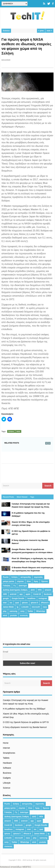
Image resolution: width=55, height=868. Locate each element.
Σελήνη (11, 431)
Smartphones (9, 753)
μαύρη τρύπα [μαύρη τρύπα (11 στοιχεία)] (9, 581)
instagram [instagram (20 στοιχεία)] (43, 598)
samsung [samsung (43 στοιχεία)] (13, 611)
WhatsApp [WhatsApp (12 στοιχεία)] (41, 611)
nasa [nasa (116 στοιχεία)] (45, 607)
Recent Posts (8, 497)
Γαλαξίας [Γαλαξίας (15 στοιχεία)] (7, 586)
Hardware (7, 763)
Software (7, 768)
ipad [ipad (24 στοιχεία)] (17, 603)
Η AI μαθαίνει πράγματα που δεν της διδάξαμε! (24, 709)
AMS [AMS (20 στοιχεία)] (5, 594)
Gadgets (7, 778)
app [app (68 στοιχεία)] (21, 594)
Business (7, 773)
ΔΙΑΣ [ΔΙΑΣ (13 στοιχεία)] (33, 590)
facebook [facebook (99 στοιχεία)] (48, 594)
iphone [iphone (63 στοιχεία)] (25, 603)
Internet (6, 748)
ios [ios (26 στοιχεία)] (11, 603)
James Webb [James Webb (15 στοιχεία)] (8, 607)
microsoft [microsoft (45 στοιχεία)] (36, 607)
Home (6, 743)
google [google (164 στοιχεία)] (6, 598)
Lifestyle (7, 783)
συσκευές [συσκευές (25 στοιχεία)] (24, 615)
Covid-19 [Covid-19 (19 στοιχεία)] (37, 594)
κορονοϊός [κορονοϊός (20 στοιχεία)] (38, 577)
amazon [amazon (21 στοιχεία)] (48, 590)
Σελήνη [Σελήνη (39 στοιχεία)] (14, 577)
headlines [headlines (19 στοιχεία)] (31, 598)
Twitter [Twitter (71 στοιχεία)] (30, 611)
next (49, 31)
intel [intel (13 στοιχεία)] (5, 603)
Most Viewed (22, 497)
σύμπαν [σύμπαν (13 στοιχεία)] (20, 581)
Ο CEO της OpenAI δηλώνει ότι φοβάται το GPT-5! (26, 722)
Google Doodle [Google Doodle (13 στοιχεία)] (18, 598)
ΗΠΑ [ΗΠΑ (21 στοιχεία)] (40, 590)
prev (41, 31)
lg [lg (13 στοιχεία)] (18, 607)
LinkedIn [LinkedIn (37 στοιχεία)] (25, 607)
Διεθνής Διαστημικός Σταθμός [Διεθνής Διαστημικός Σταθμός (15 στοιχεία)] (15, 590)
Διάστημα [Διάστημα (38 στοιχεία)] (23, 586)
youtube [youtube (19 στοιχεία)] (13, 615)
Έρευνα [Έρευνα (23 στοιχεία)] (44, 581)
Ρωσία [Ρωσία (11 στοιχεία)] (6, 577)
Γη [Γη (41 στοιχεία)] (15, 586)
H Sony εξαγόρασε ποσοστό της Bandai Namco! (25, 727)
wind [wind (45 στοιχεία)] (5, 615)
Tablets (6, 758)
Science (6, 31)
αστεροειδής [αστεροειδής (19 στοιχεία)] (26, 577)
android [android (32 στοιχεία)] (13, 594)
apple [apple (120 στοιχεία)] (28, 594)
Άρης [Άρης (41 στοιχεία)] (36, 581)
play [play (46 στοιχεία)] (5, 611)
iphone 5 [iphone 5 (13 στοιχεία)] (34, 603)
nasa (18, 431)
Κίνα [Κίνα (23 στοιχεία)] (29, 581)
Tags (32, 497)
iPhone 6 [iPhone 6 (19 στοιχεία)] (45, 603)
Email (5, 652)
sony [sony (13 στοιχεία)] (22, 611)
